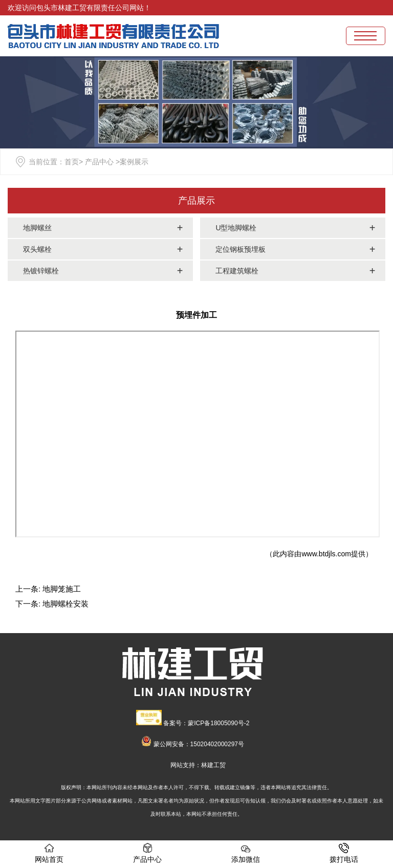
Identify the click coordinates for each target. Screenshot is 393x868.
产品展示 (196, 201)
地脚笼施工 (62, 589)
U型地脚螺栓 (236, 228)
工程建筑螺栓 (237, 271)
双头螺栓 (37, 249)
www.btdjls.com (326, 554)
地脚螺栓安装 (65, 604)
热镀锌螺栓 (41, 271)
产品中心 (99, 162)
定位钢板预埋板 (241, 249)
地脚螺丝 (37, 228)
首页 (72, 162)
